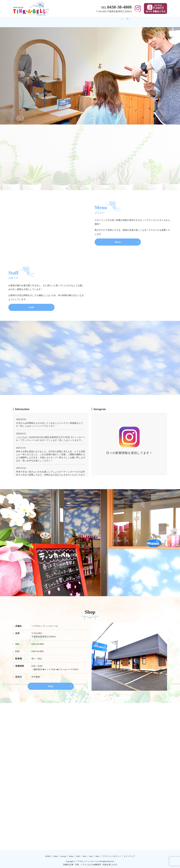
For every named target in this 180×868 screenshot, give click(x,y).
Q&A (140, 20)
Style (110, 20)
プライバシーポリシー (112, 855)
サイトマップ (129, 855)
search (156, 21)
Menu (80, 20)
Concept (63, 20)
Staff (95, 20)
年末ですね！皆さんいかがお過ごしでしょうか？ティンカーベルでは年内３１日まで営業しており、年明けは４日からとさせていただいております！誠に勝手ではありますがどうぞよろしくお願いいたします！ (51, 473)
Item (125, 20)
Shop (46, 20)
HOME (30, 20)
